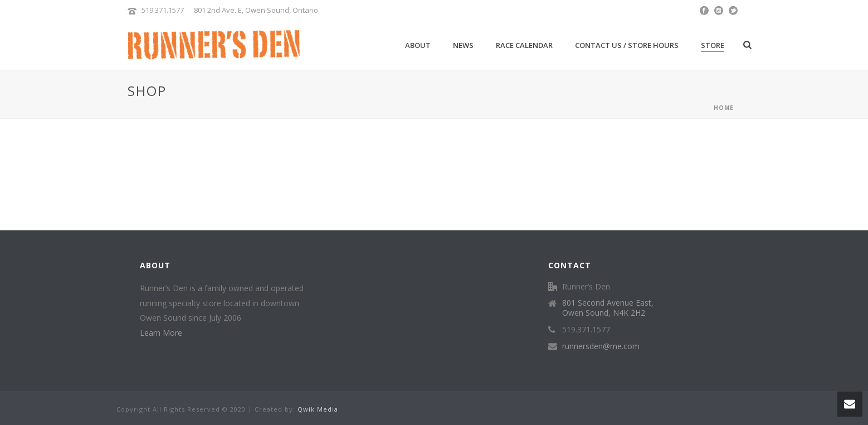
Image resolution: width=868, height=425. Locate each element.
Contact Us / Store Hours (627, 45)
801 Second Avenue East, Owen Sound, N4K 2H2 (608, 308)
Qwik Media (318, 409)
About (418, 45)
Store (713, 45)
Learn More (161, 333)
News (463, 45)
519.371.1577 (163, 10)
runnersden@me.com (601, 346)
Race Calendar (524, 45)
